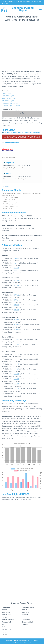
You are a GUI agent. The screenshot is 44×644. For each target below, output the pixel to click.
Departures (6, 612)
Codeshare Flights (8, 96)
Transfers (5, 634)
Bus (3, 624)
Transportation (7, 622)
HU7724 (16, 300)
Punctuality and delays (10, 103)
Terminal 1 (26, 610)
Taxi (3, 627)
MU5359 (17, 330)
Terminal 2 (26, 612)
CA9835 (16, 270)
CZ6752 (16, 280)
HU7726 (16, 305)
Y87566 (16, 339)
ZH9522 (16, 374)
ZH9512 (16, 354)
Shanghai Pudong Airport (23, 9)
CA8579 (16, 268)
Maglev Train (6, 629)
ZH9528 (16, 384)
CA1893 (16, 258)
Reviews (25, 615)
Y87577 (16, 344)
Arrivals (4, 610)
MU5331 (16, 320)
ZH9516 (16, 364)
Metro (4, 632)
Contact (30, 640)
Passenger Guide (28, 607)
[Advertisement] (22, 47)
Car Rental (26, 620)
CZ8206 (16, 285)
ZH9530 (16, 389)
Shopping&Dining (28, 622)
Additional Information (10, 98)
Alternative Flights (8, 101)
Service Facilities (8, 620)
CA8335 (16, 263)
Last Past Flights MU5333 (11, 106)
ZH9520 (16, 369)
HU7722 (16, 295)
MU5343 (17, 325)
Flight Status (6, 93)
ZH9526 (16, 379)
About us (36, 640)
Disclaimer (25, 640)
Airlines (4, 617)
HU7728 (16, 310)
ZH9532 (16, 394)
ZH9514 (16, 359)
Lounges (25, 624)
